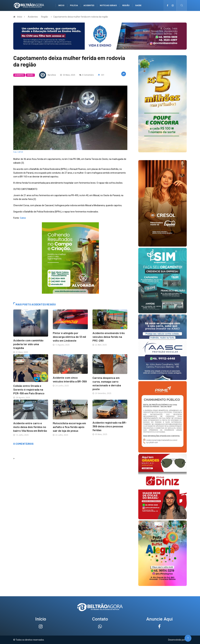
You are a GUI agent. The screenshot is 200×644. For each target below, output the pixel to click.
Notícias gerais (108, 5)
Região (126, 5)
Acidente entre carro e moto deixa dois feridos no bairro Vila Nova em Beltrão (30, 427)
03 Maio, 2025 (68, 75)
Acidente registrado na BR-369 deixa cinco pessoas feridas (110, 426)
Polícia (74, 5)
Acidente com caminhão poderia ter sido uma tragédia (28, 344)
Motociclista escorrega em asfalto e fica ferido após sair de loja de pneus (69, 427)
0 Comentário (87, 75)
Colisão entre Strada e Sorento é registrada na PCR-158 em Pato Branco (29, 389)
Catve (23, 218)
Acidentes (89, 5)
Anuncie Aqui (159, 619)
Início (61, 5)
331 (101, 75)
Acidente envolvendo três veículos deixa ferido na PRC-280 (109, 337)
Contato (100, 619)
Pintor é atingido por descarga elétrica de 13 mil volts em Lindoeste (69, 337)
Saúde (138, 5)
